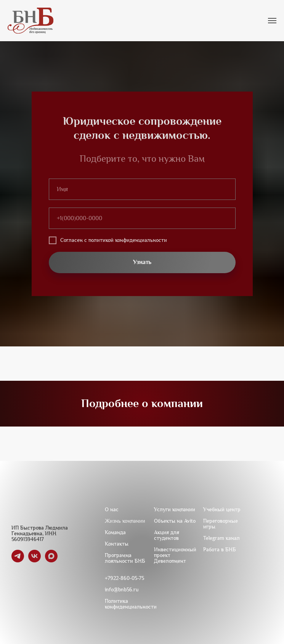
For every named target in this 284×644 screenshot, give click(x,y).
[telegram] (18, 560)
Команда (115, 532)
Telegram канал (221, 538)
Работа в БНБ (220, 550)
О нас (112, 510)
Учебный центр (222, 510)
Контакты (117, 544)
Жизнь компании (125, 521)
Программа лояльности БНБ (125, 558)
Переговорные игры (221, 524)
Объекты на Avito (175, 521)
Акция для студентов (167, 535)
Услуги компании (175, 510)
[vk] (34, 560)
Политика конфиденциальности (131, 604)
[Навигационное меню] (272, 21)
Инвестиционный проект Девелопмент (175, 555)
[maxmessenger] (51, 560)
